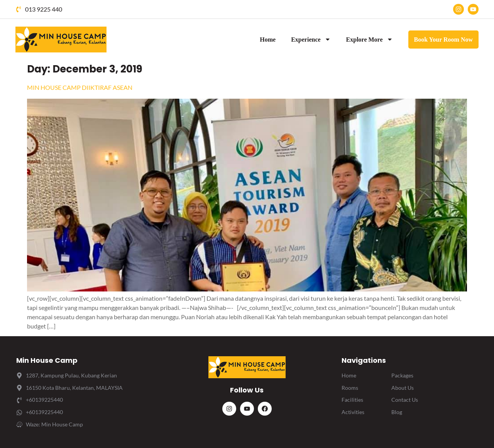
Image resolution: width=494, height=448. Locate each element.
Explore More (370, 39)
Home (268, 40)
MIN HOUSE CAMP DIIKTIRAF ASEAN (80, 87)
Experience (311, 39)
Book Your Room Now (443, 40)
